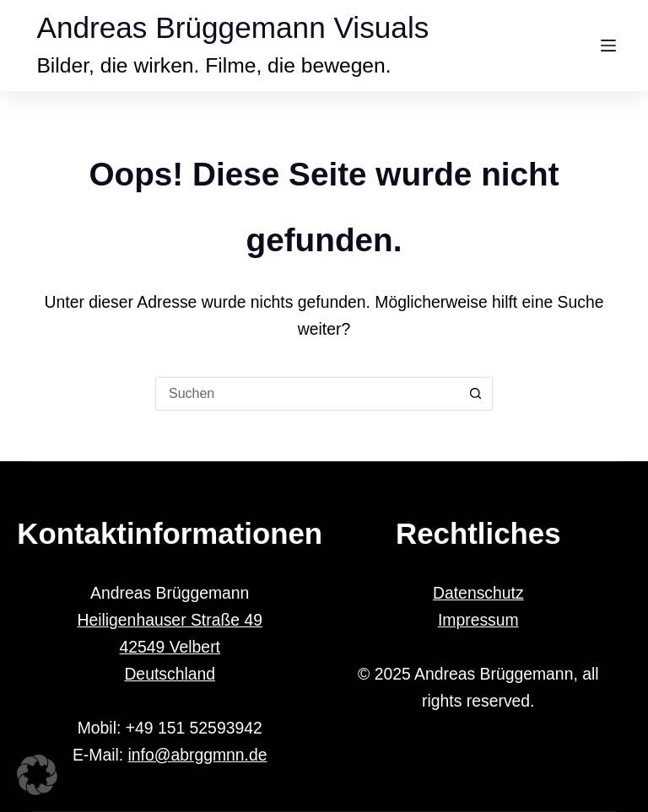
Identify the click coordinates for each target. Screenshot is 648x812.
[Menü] (608, 46)
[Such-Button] (476, 394)
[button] (37, 775)
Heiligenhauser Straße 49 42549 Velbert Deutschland (170, 647)
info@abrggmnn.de (198, 755)
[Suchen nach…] (307, 394)
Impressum (478, 620)
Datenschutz (478, 593)
